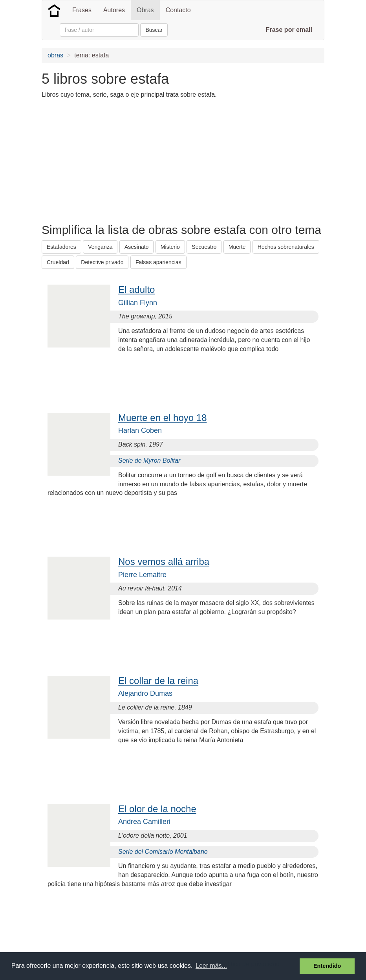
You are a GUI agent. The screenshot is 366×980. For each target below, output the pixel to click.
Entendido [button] (327, 966)
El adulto (136, 290)
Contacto (178, 10)
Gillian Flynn (138, 303)
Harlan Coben (140, 430)
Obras (145, 10)
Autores (114, 10)
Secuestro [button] (204, 247)
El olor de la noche (157, 809)
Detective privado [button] (102, 262)
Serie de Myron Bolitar (149, 461)
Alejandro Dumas (145, 693)
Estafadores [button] (61, 247)
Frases (82, 10)
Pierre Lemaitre (142, 575)
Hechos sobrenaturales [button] (286, 247)
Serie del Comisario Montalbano (163, 852)
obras (55, 55)
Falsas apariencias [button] (158, 262)
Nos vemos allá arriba (164, 562)
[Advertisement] (185, 160)
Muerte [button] (237, 247)
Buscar (154, 30)
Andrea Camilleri (144, 822)
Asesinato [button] (136, 247)
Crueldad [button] (58, 262)
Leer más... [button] (211, 966)
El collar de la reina (158, 681)
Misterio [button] (170, 247)
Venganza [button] (100, 247)
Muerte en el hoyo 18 (162, 418)
